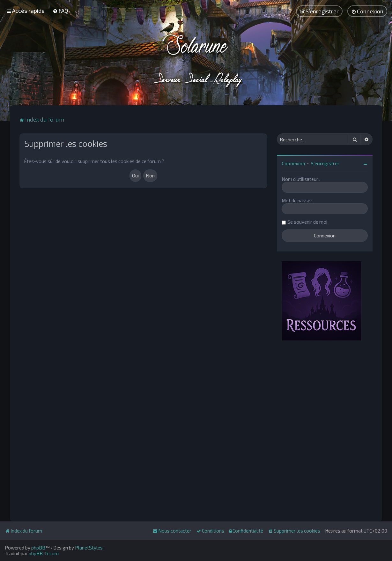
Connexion (293, 163)
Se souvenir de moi (307, 222)
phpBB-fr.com (44, 553)
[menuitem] (60, 11)
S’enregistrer (325, 163)
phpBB (38, 548)
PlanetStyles (89, 548)
